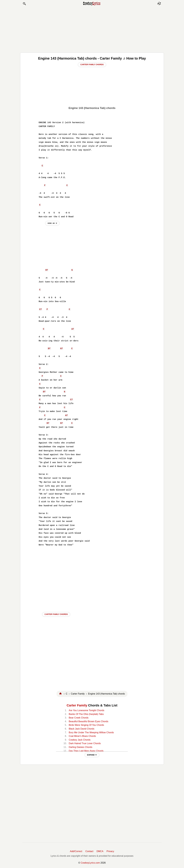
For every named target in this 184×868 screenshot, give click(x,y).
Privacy (110, 851)
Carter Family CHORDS (56, 614)
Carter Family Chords (92, 65)
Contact (89, 851)
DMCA (100, 851)
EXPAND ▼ (92, 755)
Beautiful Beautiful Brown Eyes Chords (88, 721)
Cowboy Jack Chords (80, 740)
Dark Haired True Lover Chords (85, 743)
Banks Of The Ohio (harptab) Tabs (86, 714)
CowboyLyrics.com (90, 863)
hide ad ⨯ (52, 223)
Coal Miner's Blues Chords (82, 736)
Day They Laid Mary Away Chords (86, 751)
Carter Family (77, 705)
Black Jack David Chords (82, 729)
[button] (24, 4)
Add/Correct (76, 851)
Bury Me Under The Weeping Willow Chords (91, 732)
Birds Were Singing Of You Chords (86, 725)
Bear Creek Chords (79, 718)
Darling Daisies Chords (80, 747)
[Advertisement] (92, 29)
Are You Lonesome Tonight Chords (86, 710)
